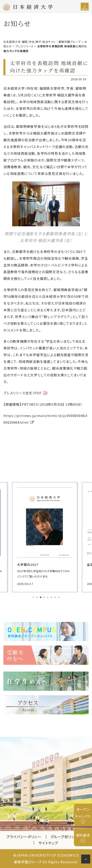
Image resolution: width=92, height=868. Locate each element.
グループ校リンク (68, 837)
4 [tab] (45, 598)
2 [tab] (37, 598)
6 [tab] (52, 598)
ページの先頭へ (86, 860)
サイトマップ (48, 843)
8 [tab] (59, 598)
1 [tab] (34, 598)
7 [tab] (55, 598)
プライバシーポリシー (24, 837)
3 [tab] (41, 598)
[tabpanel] (46, 537)
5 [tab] (48, 598)
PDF (38, 393)
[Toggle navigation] (85, 7)
